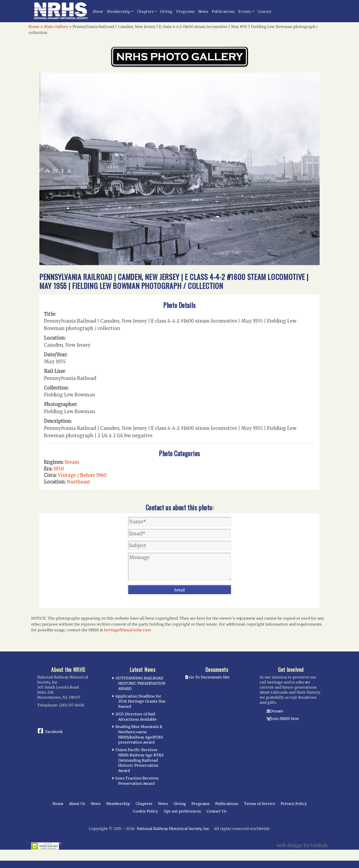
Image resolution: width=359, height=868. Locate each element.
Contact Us (216, 811)
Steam (72, 462)
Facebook (54, 732)
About (98, 12)
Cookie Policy (146, 811)
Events (245, 12)
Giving (166, 12)
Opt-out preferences (182, 811)
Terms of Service (260, 804)
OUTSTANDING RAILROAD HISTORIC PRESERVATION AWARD (140, 683)
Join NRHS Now (285, 719)
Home (34, 27)
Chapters (145, 12)
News (203, 12)
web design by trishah (302, 845)
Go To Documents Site (208, 677)
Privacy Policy (294, 804)
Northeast (78, 482)
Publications (223, 12)
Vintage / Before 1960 (82, 475)
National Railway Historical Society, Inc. (173, 829)
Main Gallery (56, 27)
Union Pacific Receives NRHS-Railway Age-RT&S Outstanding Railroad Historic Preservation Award (139, 760)
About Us (77, 804)
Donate (277, 711)
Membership (119, 12)
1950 (59, 469)
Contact (265, 12)
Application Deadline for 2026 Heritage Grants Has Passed (140, 701)
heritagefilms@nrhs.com (127, 630)
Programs (185, 12)
